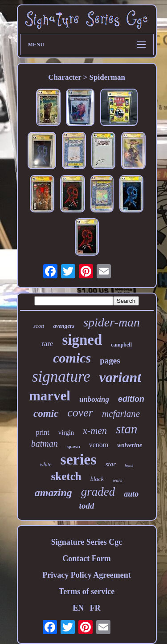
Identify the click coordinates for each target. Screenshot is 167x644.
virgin (66, 432)
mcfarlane (121, 414)
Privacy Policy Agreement (87, 575)
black (97, 479)
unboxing (94, 399)
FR (95, 608)
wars (117, 480)
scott (39, 326)
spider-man (112, 322)
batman (45, 444)
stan (126, 429)
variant (120, 377)
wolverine (130, 445)
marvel (50, 396)
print (43, 432)
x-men (95, 430)
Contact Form (86, 558)
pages (110, 361)
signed (82, 340)
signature (61, 377)
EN (78, 608)
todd (87, 506)
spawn (73, 446)
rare (47, 344)
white (46, 465)
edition (131, 399)
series (79, 459)
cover (80, 413)
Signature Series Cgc (87, 542)
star (111, 464)
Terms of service (87, 591)
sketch (66, 476)
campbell (121, 345)
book (129, 466)
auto (131, 494)
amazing (53, 493)
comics (72, 358)
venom (99, 445)
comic (46, 414)
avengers (64, 326)
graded (98, 492)
